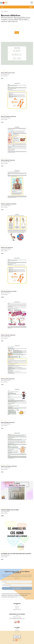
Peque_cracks (7, 74)
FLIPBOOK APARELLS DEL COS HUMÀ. (10, 510)
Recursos (17, 606)
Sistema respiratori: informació (9, 204)
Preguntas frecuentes (17, 609)
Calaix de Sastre (7, 118)
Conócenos (17, 608)
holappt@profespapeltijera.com (18, 619)
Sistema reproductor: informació (9, 466)
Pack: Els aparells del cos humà (9, 291)
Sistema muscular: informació (8, 335)
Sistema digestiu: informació (8, 160)
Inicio (2, 12)
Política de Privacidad (21, 597)
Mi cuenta (17, 630)
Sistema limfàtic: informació (8, 422)
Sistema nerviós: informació (8, 379)
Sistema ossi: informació (7, 248)
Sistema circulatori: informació (8, 116)
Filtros (17, 32)
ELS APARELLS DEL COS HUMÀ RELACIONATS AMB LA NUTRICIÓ (16, 554)
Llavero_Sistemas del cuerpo (8, 73)
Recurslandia (7, 555)
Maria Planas (7, 511)
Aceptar (17, 637)
